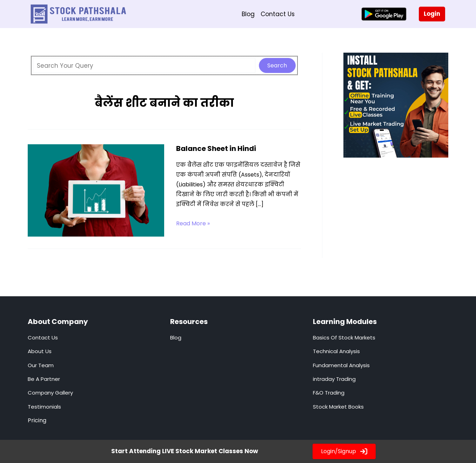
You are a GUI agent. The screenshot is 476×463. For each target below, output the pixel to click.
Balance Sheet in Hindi (216, 148)
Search (277, 65)
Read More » (193, 224)
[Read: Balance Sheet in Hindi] (96, 190)
